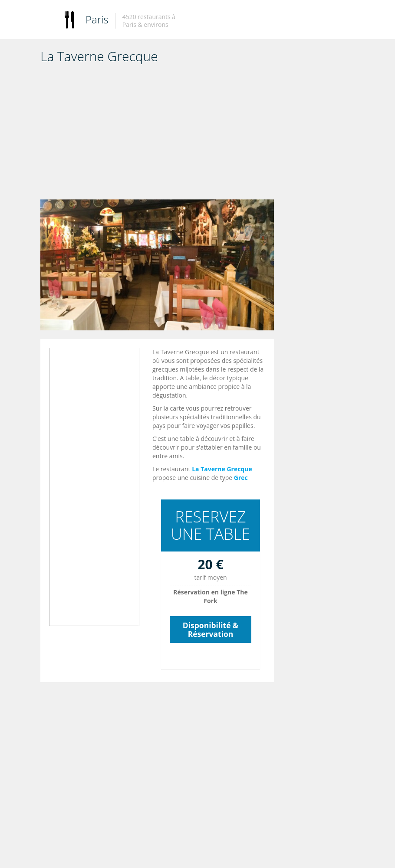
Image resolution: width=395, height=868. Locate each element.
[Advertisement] (157, 134)
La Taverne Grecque (222, 469)
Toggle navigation (48, 21)
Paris (97, 19)
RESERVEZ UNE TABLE (211, 525)
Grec (241, 478)
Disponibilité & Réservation (211, 630)
